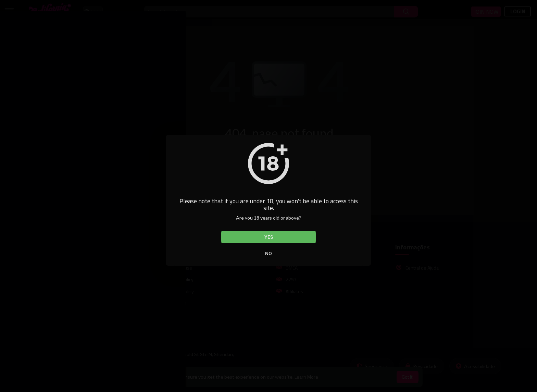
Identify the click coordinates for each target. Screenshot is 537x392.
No (268, 253)
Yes (269, 237)
